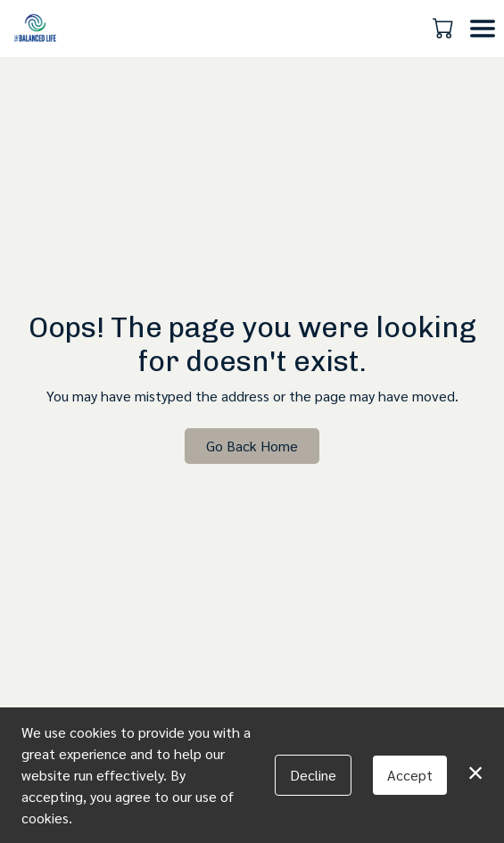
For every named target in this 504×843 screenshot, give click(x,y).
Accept (410, 775)
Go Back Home (252, 446)
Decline (313, 775)
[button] (445, 28)
